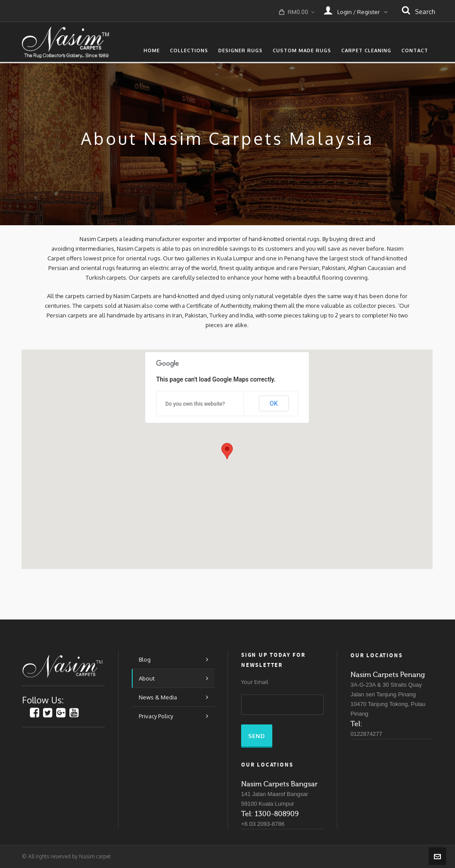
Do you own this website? (195, 404)
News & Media (158, 697)
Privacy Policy (156, 716)
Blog (145, 659)
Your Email (255, 682)
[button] (227, 451)
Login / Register (355, 10)
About (147, 678)
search (419, 11)
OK (274, 403)
